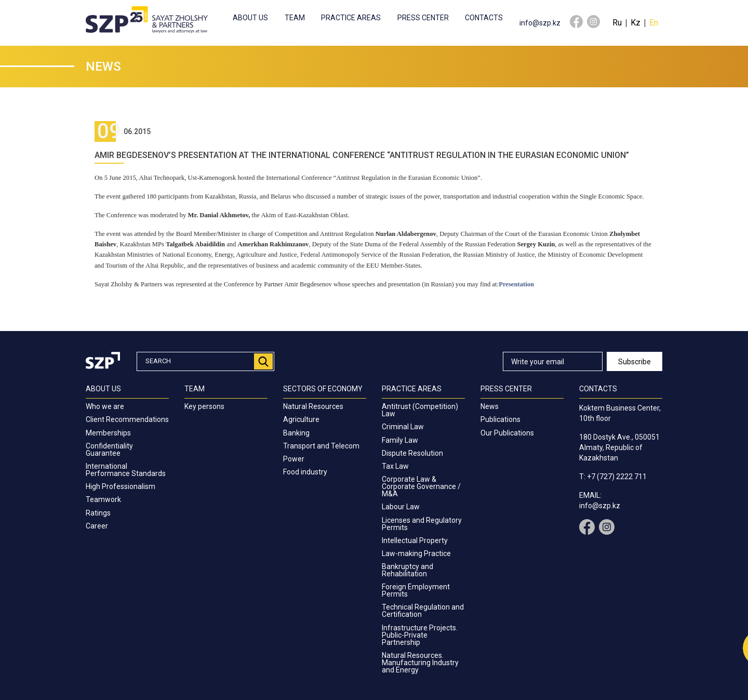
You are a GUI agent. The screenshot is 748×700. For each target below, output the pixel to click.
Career (97, 526)
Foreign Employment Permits (416, 590)
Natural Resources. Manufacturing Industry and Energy (420, 663)
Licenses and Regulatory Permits (422, 524)
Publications (500, 419)
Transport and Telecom (321, 446)
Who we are (105, 406)
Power (294, 459)
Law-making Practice (416, 553)
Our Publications (507, 433)
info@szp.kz (540, 23)
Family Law (400, 440)
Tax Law (395, 466)
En (654, 23)
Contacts (484, 18)
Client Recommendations (127, 419)
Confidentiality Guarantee (109, 450)
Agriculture (301, 419)
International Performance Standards (126, 470)
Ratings (98, 513)
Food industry (305, 472)
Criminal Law (403, 427)
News (490, 406)
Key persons (204, 406)
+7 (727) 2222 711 (617, 477)
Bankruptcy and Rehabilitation (408, 570)
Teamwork (103, 499)
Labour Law (401, 507)
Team (295, 18)
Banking (296, 433)
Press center (423, 18)
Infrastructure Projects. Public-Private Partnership (420, 635)
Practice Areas (351, 18)
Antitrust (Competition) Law (420, 410)
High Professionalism (121, 486)
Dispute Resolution (412, 453)
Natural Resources (313, 406)
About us (250, 18)
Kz (636, 23)
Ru (617, 23)
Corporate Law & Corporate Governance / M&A (421, 486)
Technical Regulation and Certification (423, 611)
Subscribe (635, 362)
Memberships (108, 433)
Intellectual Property (415, 540)
